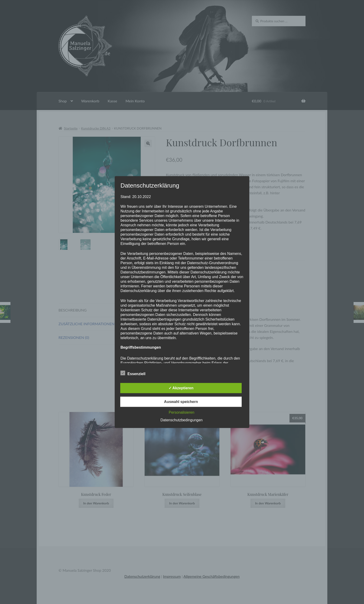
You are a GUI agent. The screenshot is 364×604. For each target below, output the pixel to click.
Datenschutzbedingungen (181, 420)
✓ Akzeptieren (181, 388)
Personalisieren (182, 412)
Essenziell (133, 373)
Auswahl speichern (181, 401)
